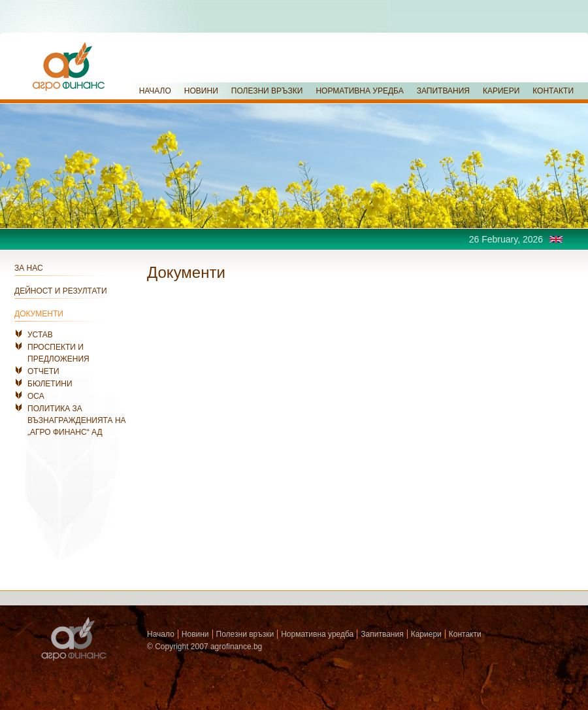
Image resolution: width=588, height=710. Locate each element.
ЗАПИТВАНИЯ (443, 91)
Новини (195, 634)
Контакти (465, 634)
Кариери (426, 634)
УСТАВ (40, 335)
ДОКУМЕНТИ (39, 314)
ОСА (36, 396)
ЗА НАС (29, 268)
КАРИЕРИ (501, 91)
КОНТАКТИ (553, 91)
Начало (161, 634)
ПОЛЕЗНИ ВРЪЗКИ (267, 91)
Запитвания (382, 634)
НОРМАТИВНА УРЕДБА (359, 91)
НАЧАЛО (155, 91)
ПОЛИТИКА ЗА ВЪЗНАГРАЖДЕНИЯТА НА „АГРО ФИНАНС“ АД (77, 420)
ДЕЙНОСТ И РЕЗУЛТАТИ (61, 291)
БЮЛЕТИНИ (50, 384)
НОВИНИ (201, 91)
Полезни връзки (245, 634)
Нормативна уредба (317, 634)
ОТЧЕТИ (43, 371)
